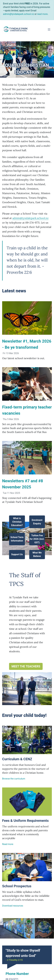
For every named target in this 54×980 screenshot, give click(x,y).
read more (42, 14)
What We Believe (37, 555)
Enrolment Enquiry (37, 522)
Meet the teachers (26, 667)
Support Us (17, 555)
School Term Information (17, 539)
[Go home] (16, 29)
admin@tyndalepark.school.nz (30, 218)
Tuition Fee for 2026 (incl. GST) (37, 539)
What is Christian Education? (17, 522)
